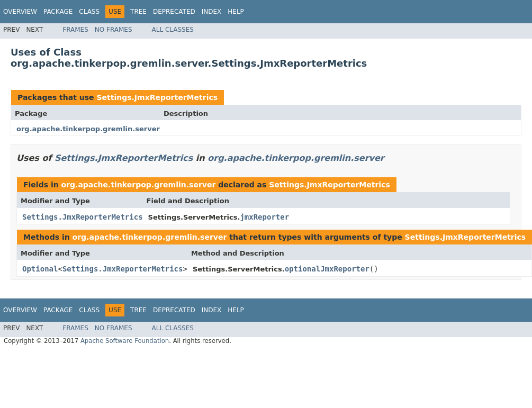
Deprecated (174, 12)
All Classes (173, 30)
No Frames (114, 30)
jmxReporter (264, 217)
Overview (20, 12)
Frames (75, 30)
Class (89, 12)
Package (58, 12)
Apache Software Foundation (125, 341)
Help (236, 12)
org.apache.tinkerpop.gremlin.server (88, 129)
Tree (138, 12)
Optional (40, 269)
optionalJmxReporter (327, 269)
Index (212, 12)
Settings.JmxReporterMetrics (157, 97)
